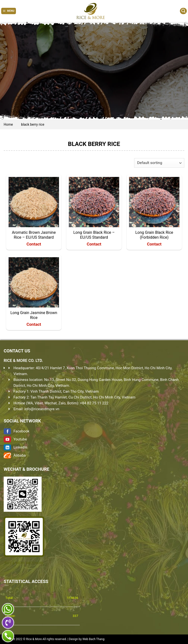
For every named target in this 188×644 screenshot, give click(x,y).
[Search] (183, 11)
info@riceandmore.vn (42, 409)
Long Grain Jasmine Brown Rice (34, 315)
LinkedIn (15, 447)
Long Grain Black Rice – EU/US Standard (94, 235)
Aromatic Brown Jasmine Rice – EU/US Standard (34, 235)
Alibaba (15, 455)
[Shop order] (159, 163)
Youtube (15, 439)
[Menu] (9, 11)
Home (8, 124)
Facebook (17, 431)
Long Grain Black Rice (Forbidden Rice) (154, 235)
